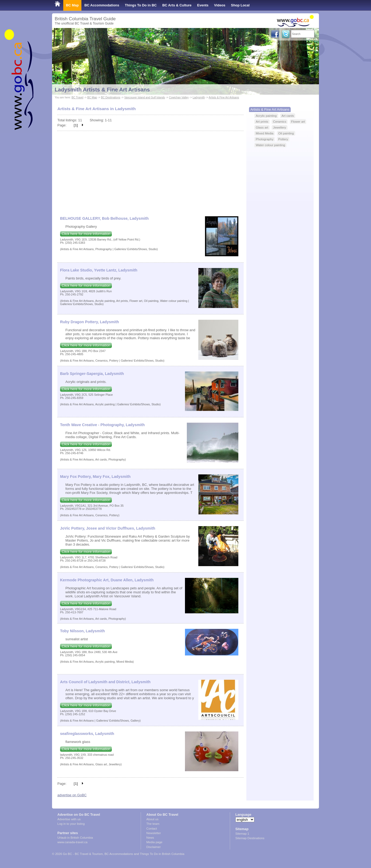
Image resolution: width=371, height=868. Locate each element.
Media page (154, 842)
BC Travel (77, 97)
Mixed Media (265, 133)
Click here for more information (86, 234)
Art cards (288, 116)
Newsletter (153, 833)
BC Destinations (110, 97)
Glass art (262, 127)
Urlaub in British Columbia (75, 838)
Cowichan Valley (179, 97)
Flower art (298, 121)
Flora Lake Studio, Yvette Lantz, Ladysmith (99, 270)
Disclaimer (153, 847)
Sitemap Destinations (250, 838)
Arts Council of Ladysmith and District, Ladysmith (105, 682)
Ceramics (280, 121)
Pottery (283, 139)
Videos (220, 5)
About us (152, 819)
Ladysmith (199, 97)
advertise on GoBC (72, 795)
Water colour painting (270, 145)
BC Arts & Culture (177, 5)
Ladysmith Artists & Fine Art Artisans (102, 90)
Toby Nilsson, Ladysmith (82, 631)
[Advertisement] (151, 171)
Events (203, 5)
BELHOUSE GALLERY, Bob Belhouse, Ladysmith (104, 218)
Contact (152, 829)
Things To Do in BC (141, 5)
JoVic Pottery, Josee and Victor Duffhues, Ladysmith (108, 528)
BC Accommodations (102, 5)
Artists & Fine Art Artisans (224, 97)
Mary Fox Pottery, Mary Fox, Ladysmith (95, 477)
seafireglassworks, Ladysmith (87, 734)
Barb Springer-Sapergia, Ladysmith (92, 374)
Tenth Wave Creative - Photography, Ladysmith (102, 425)
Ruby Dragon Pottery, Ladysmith (90, 322)
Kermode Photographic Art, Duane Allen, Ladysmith (107, 580)
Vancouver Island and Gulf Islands (145, 97)
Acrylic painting (266, 116)
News (150, 838)
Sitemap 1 (242, 834)
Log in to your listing (71, 824)
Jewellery (280, 127)
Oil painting (286, 133)
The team (153, 824)
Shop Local (240, 5)
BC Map (72, 5)
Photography (265, 139)
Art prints (262, 121)
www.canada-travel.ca (72, 842)
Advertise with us (69, 819)
